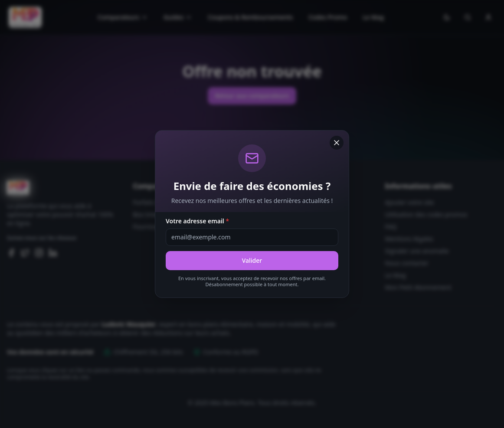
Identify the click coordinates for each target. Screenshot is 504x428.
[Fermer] (337, 143)
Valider (252, 260)
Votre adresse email (197, 221)
